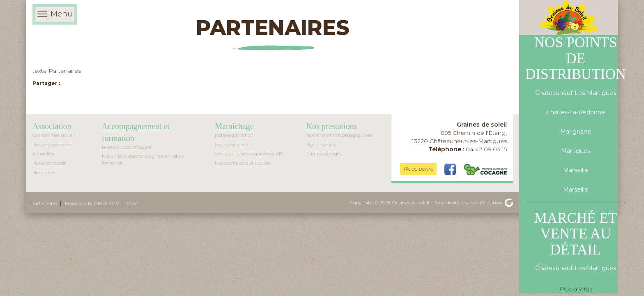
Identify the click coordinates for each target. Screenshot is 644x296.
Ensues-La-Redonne (576, 112)
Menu (55, 14)
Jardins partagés (324, 154)
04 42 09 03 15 (468, 149)
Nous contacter (49, 163)
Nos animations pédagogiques (339, 135)
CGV (132, 203)
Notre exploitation (234, 135)
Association (52, 126)
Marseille (576, 170)
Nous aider (44, 173)
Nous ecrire (418, 169)
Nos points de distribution (243, 163)
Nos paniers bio (231, 145)
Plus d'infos (575, 289)
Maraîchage (234, 126)
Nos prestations (332, 126)
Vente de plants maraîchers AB (248, 154)
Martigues (576, 151)
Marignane (576, 132)
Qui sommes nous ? (54, 135)
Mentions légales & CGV (92, 203)
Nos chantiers (321, 145)
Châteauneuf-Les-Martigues (576, 93)
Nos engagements (52, 145)
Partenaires (44, 203)
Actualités (43, 154)
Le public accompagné (127, 147)
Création (498, 202)
